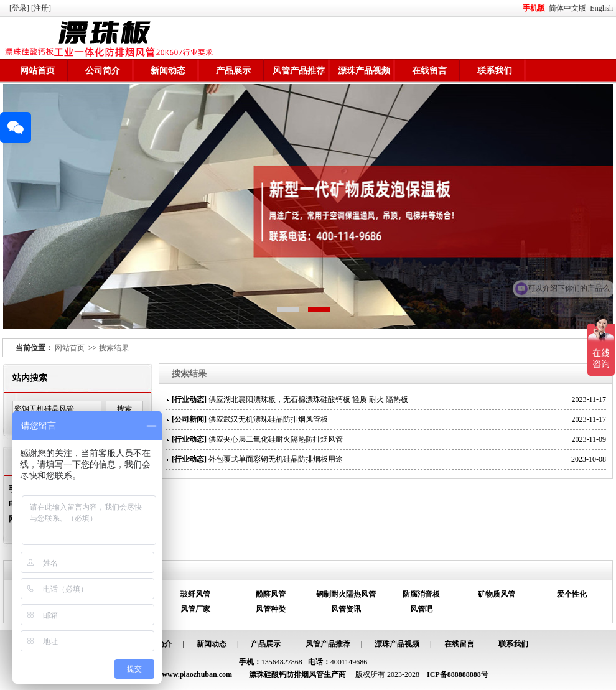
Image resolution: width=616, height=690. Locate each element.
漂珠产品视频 (364, 71)
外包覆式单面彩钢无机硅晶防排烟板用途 (276, 459)
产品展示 (233, 71)
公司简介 (103, 71)
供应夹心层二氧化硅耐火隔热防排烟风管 (276, 439)
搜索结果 (114, 348)
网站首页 (37, 71)
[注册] (42, 8)
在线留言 (429, 71)
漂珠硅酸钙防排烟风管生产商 (297, 674)
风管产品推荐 (299, 71)
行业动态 (189, 399)
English (601, 8)
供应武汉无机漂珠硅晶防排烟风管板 (268, 419)
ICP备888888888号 (458, 674)
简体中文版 (568, 8)
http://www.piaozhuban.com (187, 674)
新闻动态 (168, 71)
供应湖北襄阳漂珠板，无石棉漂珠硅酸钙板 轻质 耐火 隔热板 (308, 399)
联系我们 (495, 71)
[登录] (20, 8)
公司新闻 (189, 419)
